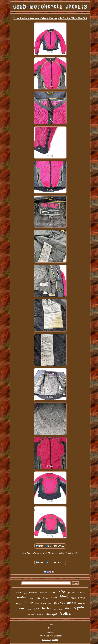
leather (66, 613)
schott (53, 592)
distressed (43, 593)
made (55, 610)
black (64, 597)
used (25, 593)
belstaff (19, 593)
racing (38, 598)
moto (37, 609)
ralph (73, 598)
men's (71, 603)
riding (32, 598)
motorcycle (74, 608)
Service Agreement (50, 640)
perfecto (81, 593)
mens (20, 608)
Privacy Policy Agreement (50, 636)
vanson (29, 609)
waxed (31, 614)
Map (50, 628)
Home (50, 624)
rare (37, 604)
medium (33, 592)
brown (81, 598)
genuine (71, 593)
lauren (46, 598)
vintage (51, 613)
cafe (43, 603)
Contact (50, 632)
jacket (59, 602)
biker (29, 603)
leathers (82, 604)
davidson (22, 597)
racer (54, 597)
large (19, 603)
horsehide (40, 615)
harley (47, 608)
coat (50, 604)
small (61, 609)
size (62, 591)
